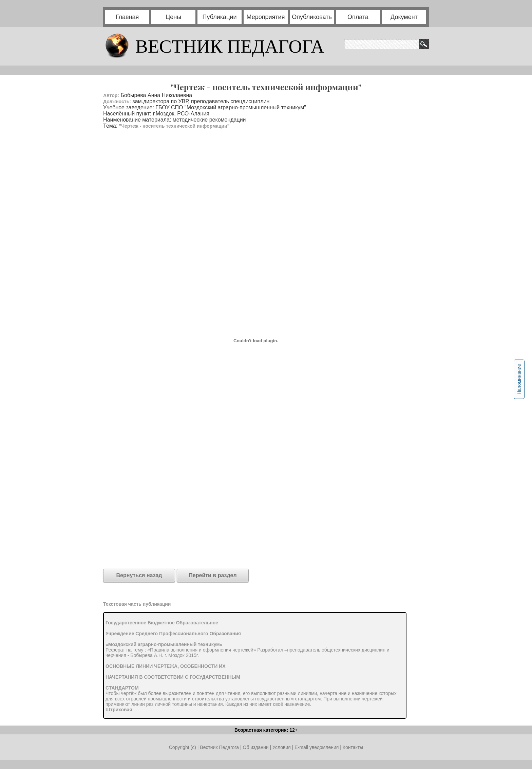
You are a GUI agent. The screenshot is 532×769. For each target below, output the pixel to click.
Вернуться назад (139, 575)
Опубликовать (312, 17)
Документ (404, 17)
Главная (127, 17)
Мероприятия (266, 17)
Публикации (220, 17)
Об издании (256, 747)
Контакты (353, 747)
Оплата (358, 17)
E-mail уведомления (317, 747)
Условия (282, 747)
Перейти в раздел (213, 575)
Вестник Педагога (220, 747)
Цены (173, 17)
